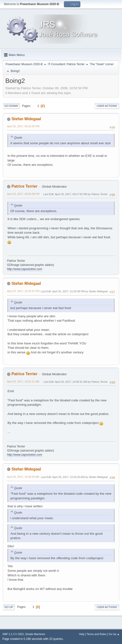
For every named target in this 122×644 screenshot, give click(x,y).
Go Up (9, 607)
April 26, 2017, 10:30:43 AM (23, 477)
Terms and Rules (97, 634)
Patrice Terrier (24, 186)
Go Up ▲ (114, 634)
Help (82, 634)
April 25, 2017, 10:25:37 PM (23, 291)
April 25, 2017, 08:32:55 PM (23, 126)
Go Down (11, 106)
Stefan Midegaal (26, 119)
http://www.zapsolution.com (25, 269)
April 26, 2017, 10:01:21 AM (23, 382)
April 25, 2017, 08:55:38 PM (23, 194)
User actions (107, 106)
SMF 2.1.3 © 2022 (13, 634)
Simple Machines (35, 634)
